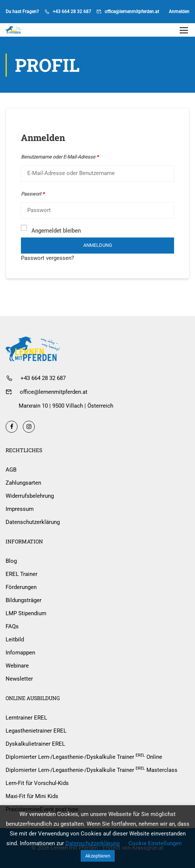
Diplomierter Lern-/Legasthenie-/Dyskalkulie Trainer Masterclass (92, 770)
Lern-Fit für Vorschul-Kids (37, 783)
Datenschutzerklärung (33, 522)
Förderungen (21, 587)
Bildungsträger (24, 600)
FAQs (12, 626)
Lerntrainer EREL (26, 718)
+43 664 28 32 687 (72, 12)
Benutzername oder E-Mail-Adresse (60, 157)
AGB (11, 470)
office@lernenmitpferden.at (132, 12)
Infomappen (20, 653)
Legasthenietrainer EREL (36, 731)
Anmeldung (98, 245)
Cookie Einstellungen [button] (155, 843)
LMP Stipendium (26, 613)
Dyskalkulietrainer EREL (35, 744)
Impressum (20, 509)
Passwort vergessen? (47, 258)
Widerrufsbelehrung (30, 496)
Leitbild (15, 640)
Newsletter (19, 679)
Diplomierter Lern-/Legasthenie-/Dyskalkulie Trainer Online (84, 757)
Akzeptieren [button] (98, 856)
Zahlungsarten (23, 483)
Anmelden (179, 12)
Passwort (33, 194)
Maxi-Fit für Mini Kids (32, 796)
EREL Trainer (21, 574)
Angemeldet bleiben (51, 230)
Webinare (17, 666)
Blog (11, 561)
